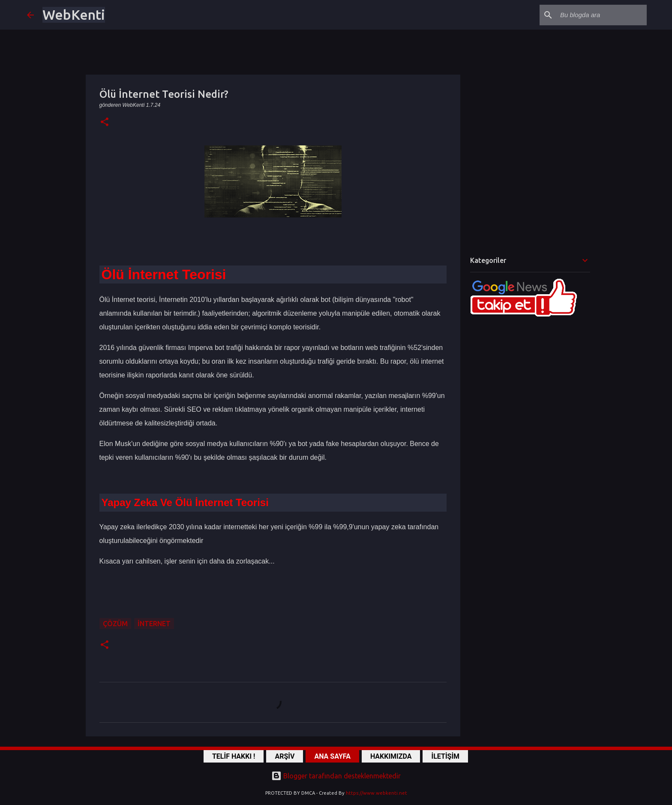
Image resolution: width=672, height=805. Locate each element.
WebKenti (74, 15)
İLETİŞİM (445, 756)
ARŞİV (285, 756)
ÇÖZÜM (115, 624)
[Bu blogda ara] (602, 15)
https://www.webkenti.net (376, 793)
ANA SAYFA (332, 756)
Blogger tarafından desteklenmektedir (336, 776)
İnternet (154, 624)
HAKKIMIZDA (391, 756)
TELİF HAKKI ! (234, 756)
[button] (105, 122)
